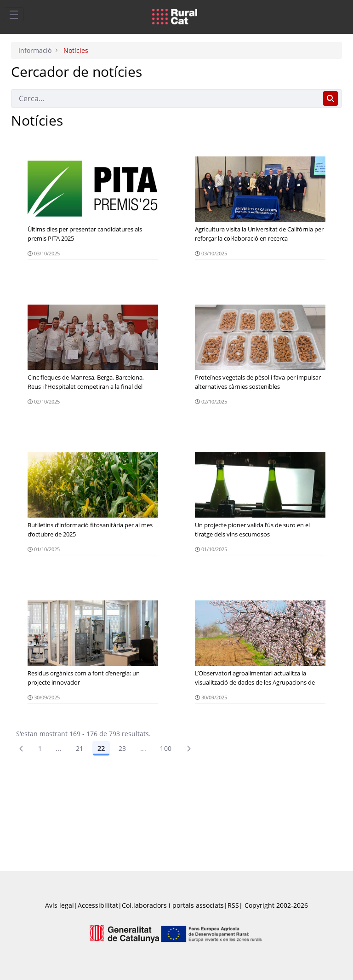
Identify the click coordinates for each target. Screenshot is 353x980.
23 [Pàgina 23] (122, 748)
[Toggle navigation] (14, 14)
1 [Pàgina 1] (40, 748)
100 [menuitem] (166, 748)
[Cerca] (165, 98)
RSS (233, 905)
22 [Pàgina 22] (101, 748)
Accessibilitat (98, 905)
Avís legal (60, 905)
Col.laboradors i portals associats (173, 905)
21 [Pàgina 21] (80, 748)
